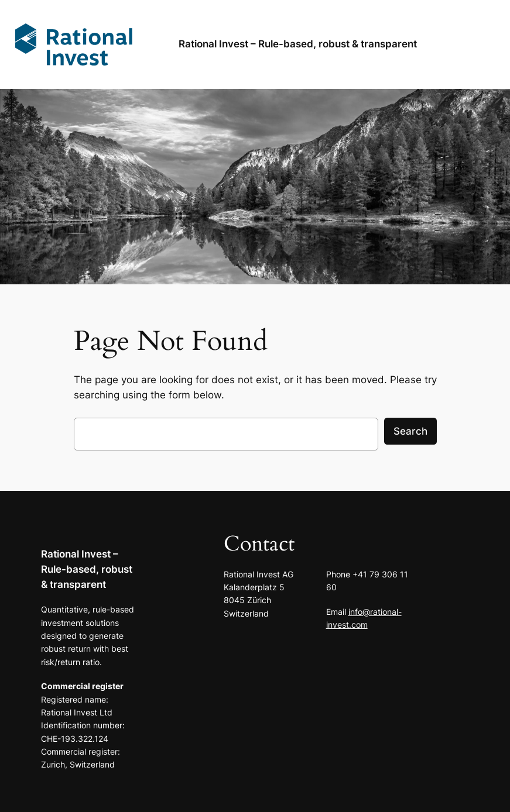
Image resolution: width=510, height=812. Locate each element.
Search (410, 431)
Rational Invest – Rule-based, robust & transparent (87, 569)
